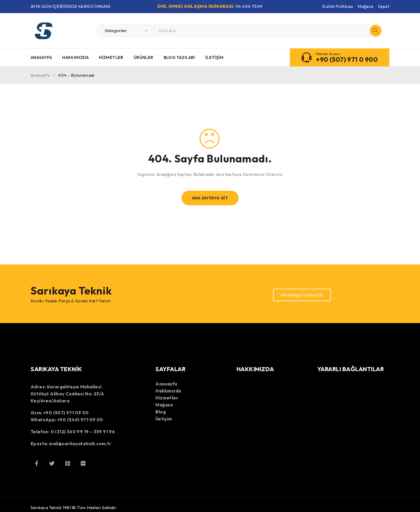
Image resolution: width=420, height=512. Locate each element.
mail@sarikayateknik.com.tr (80, 444)
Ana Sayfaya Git (210, 198)
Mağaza (365, 6)
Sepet (384, 6)
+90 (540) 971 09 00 (80, 420)
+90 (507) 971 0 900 (347, 59)
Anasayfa (40, 75)
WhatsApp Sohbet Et (302, 295)
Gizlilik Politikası (338, 6)
